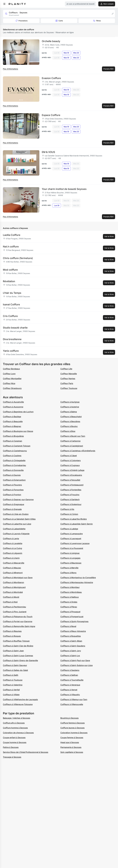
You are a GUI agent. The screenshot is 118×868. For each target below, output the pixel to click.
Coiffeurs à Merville (69, 568)
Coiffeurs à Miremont (13, 573)
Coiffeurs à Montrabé (13, 592)
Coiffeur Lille (66, 369)
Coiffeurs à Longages (70, 558)
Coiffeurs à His (67, 509)
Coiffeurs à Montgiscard (14, 587)
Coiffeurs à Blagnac (12, 426)
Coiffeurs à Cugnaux (70, 465)
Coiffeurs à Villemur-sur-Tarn (74, 699)
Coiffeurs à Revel (68, 626)
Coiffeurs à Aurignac (70, 402)
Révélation (9, 281)
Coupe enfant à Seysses (14, 738)
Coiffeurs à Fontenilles (71, 490)
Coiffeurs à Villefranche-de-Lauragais (20, 699)
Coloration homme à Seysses (74, 733)
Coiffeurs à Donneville (13, 470)
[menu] (4, 4)
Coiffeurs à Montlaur (70, 587)
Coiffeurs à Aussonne (13, 407)
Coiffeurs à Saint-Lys (70, 656)
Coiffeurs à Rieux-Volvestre (73, 631)
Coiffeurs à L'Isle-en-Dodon (16, 514)
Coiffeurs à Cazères (12, 456)
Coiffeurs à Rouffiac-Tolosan (16, 641)
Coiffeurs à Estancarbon (14, 480)
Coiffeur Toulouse (69, 388)
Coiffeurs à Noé (10, 602)
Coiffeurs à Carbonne (70, 441)
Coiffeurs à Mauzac (12, 568)
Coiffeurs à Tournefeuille (72, 680)
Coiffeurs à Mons (68, 573)
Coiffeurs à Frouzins (70, 495)
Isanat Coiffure (11, 304)
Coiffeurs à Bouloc (69, 426)
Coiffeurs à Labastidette (14, 529)
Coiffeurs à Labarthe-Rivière (74, 519)
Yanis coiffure (11, 351)
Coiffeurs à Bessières (70, 421)
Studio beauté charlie (15, 328)
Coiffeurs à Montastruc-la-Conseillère (78, 578)
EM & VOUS (48, 152)
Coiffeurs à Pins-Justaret (15, 612)
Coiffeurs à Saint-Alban (71, 641)
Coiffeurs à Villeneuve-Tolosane (18, 704)
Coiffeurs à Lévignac (70, 553)
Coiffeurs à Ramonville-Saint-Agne (19, 626)
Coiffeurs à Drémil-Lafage (72, 470)
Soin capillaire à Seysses (72, 752)
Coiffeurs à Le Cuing (12, 548)
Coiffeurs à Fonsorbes (13, 490)
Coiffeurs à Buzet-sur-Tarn (73, 436)
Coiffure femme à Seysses (73, 723)
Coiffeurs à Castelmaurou (15, 451)
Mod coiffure (10, 270)
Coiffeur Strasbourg (12, 388)
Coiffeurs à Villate (11, 695)
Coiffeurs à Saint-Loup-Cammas (18, 656)
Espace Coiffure (51, 115)
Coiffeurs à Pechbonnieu (14, 607)
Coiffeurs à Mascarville (14, 563)
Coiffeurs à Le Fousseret (72, 548)
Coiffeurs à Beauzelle (13, 421)
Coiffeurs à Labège (69, 529)
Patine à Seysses (11, 747)
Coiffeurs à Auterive (70, 407)
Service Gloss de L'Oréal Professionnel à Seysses (26, 752)
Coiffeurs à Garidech (70, 499)
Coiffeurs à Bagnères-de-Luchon (18, 412)
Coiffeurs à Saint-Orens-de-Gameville (20, 660)
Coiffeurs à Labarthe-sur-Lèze (17, 524)
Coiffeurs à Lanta (11, 539)
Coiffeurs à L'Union (69, 514)
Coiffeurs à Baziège (12, 417)
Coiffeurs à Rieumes (12, 631)
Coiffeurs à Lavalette (13, 543)
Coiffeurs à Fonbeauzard (72, 485)
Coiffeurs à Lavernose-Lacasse (75, 543)
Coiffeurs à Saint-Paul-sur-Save (75, 660)
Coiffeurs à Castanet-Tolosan (17, 446)
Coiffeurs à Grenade (12, 509)
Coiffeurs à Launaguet (71, 539)
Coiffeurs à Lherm (11, 558)
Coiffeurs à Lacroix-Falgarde (16, 534)
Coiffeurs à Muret (11, 597)
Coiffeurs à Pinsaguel (70, 612)
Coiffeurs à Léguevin (13, 553)
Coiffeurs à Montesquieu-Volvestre (77, 582)
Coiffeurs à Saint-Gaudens (73, 646)
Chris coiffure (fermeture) (18, 258)
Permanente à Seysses (71, 747)
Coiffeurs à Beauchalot (71, 417)
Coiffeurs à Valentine (13, 685)
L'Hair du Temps (12, 293)
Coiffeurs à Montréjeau (71, 592)
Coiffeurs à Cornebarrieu (14, 465)
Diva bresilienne (12, 339)
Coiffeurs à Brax (68, 431)
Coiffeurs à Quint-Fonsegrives (74, 621)
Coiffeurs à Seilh (11, 675)
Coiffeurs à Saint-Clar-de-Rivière (18, 646)
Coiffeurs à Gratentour (71, 504)
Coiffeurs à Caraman (13, 441)
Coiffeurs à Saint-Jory (71, 651)
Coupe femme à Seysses (72, 738)
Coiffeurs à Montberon (13, 582)
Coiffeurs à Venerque (70, 685)
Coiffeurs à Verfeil (11, 690)
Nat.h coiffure (11, 247)
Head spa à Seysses (70, 742)
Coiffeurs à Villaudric (70, 695)
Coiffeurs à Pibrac (69, 607)
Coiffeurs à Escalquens (71, 475)
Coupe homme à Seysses (15, 742)
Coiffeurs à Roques (12, 636)
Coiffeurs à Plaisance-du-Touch (18, 617)
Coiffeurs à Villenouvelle (72, 704)
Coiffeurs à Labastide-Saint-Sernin (77, 524)
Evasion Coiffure (51, 78)
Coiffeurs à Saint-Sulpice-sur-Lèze (76, 665)
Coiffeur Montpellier (12, 379)
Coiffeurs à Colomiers (71, 460)
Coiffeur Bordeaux (11, 369)
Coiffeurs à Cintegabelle (14, 460)
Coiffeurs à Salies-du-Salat (15, 670)
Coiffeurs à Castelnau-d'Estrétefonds (78, 451)
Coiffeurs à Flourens (12, 485)
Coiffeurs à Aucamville (13, 402)
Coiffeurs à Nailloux (70, 597)
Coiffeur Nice (9, 383)
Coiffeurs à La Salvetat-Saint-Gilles (19, 519)
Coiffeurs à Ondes (69, 602)
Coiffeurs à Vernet (69, 690)
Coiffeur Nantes (68, 379)
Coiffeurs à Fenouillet (70, 480)
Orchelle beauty (51, 41)
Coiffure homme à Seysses (15, 728)
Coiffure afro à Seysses (14, 723)
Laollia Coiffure (12, 235)
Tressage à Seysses (12, 757)
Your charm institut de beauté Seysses (64, 189)
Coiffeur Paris (67, 383)
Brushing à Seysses (70, 718)
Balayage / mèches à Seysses (17, 718)
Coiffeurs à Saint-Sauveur (15, 665)
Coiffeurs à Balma (69, 412)
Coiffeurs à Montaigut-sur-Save (18, 578)
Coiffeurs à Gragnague (13, 504)
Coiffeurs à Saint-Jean (13, 651)
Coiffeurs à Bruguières (13, 436)
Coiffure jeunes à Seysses (72, 728)
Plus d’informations (11, 69)
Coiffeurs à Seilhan (69, 675)
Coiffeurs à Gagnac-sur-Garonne (18, 499)
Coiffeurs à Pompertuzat (72, 617)
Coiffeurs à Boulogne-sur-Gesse (18, 431)
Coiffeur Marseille (69, 374)
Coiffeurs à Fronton (12, 495)
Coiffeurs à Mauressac (71, 563)
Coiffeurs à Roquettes (71, 636)
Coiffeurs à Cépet (69, 456)
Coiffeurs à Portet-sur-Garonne (18, 621)
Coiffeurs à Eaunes (12, 475)
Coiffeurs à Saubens (70, 670)
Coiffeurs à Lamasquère (72, 534)
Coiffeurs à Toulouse (13, 680)
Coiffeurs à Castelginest (72, 446)
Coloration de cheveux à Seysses (18, 733)
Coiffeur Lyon (9, 374)
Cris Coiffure (10, 316)
